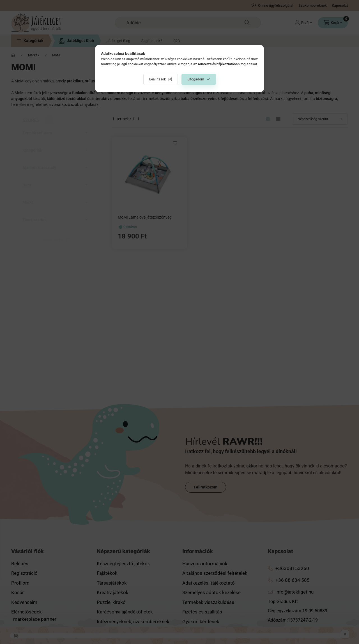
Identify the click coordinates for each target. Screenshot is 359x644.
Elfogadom (196, 79)
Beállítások (157, 79)
